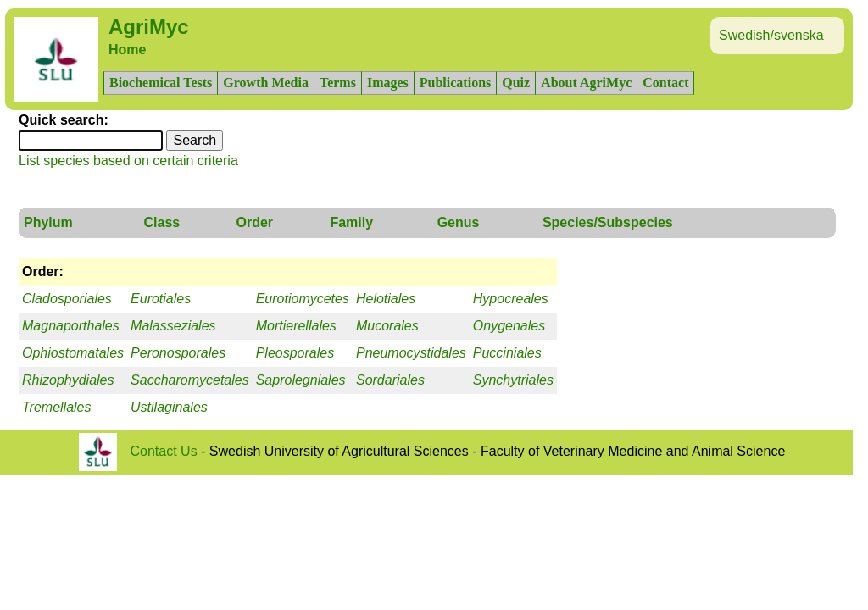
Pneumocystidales (411, 353)
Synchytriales (513, 380)
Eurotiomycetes (303, 299)
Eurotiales (161, 299)
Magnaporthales (71, 326)
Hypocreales (511, 299)
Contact (665, 83)
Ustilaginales (169, 407)
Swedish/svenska (771, 35)
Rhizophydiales (68, 380)
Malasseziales (173, 326)
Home (127, 50)
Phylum (48, 222)
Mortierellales (296, 326)
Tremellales (57, 407)
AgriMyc (149, 27)
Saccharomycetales (190, 380)
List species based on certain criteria (128, 161)
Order (255, 222)
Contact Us (164, 451)
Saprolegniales (301, 380)
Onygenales (509, 326)
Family (351, 222)
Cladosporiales (67, 299)
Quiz (516, 83)
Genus (459, 222)
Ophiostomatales (73, 353)
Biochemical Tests (161, 83)
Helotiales (386, 299)
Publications (455, 83)
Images (388, 83)
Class (161, 222)
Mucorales (387, 326)
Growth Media (266, 83)
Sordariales (390, 380)
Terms (338, 83)
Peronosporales (178, 353)
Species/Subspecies (608, 222)
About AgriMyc (586, 83)
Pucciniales (507, 353)
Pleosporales (295, 353)
